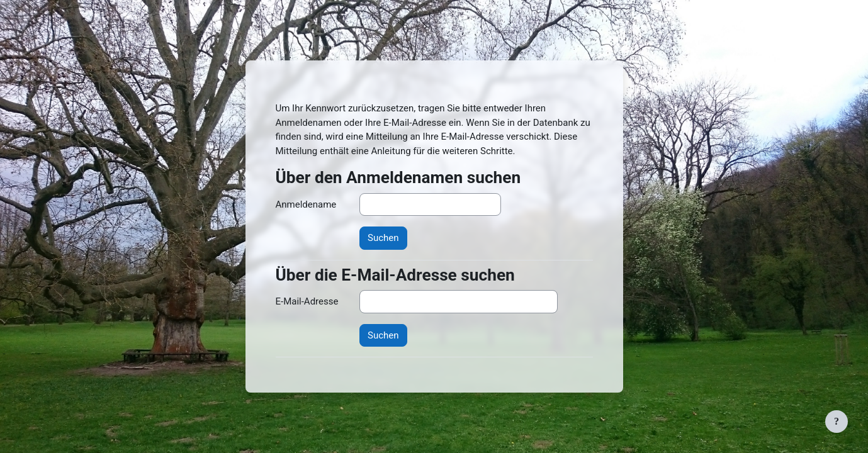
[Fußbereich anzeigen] (837, 422)
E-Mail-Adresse (307, 301)
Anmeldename (306, 204)
